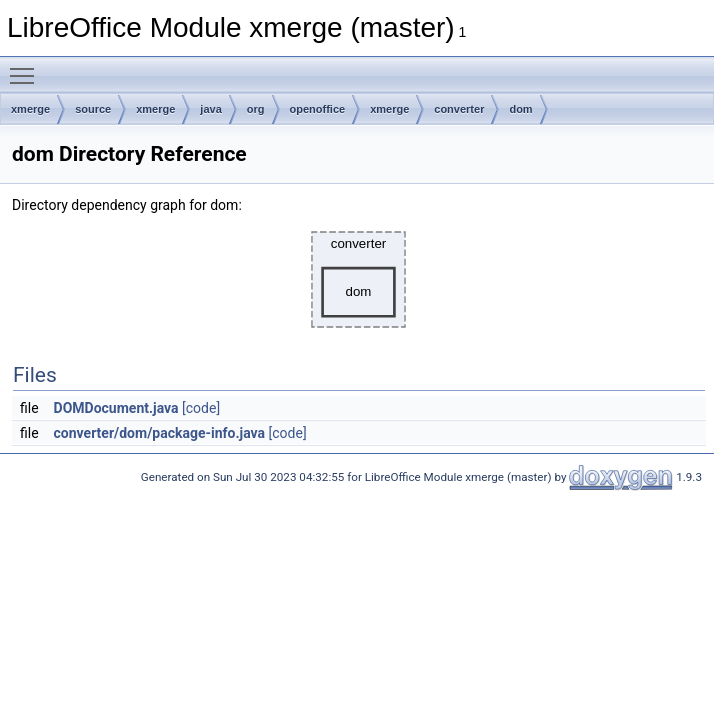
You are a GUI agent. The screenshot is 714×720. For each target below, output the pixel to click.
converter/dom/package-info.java (160, 433)
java (210, 109)
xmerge (30, 109)
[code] (201, 408)
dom (520, 109)
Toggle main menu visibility (27, 67)
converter (459, 109)
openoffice (318, 109)
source (93, 109)
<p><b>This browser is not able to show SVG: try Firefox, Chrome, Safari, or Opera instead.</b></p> (359, 279)
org (256, 109)
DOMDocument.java (116, 408)
